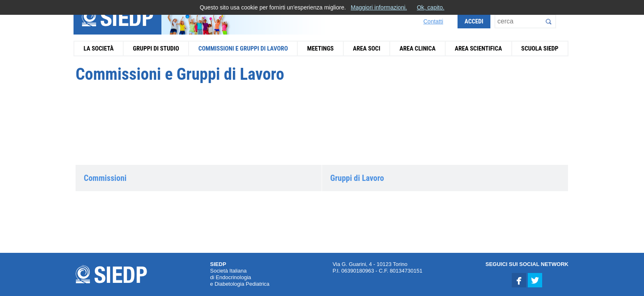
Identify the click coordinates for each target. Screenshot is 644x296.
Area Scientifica (478, 49)
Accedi (474, 21)
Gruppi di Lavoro (357, 178)
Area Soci (367, 49)
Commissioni (105, 178)
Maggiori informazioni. (379, 7)
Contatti (433, 21)
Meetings (321, 49)
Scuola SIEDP (540, 49)
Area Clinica (418, 49)
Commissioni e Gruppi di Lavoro (243, 49)
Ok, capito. (431, 7)
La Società (98, 49)
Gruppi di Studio (156, 49)
